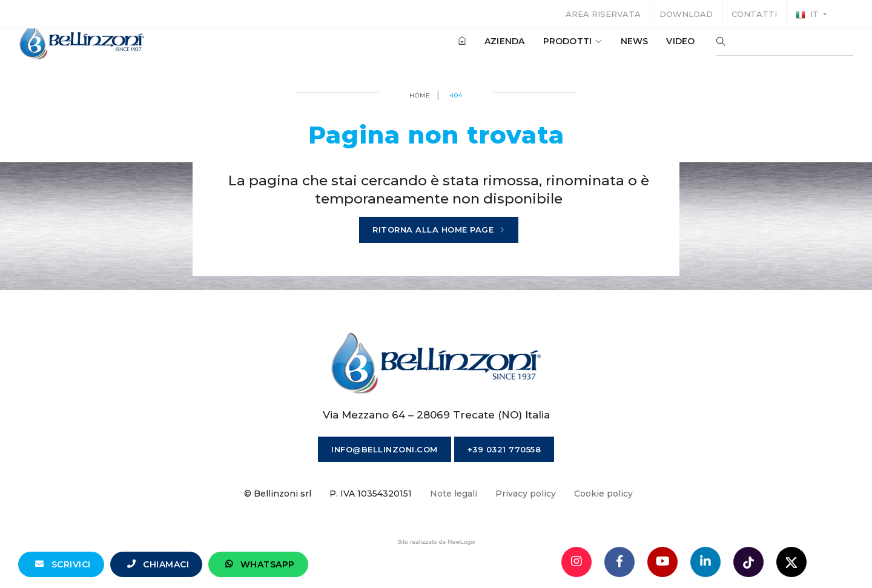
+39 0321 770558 (504, 449)
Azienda (481, 48)
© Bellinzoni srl (278, 494)
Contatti (754, 14)
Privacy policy (526, 494)
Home (420, 95)
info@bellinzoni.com (385, 449)
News (611, 48)
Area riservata (603, 14)
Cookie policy (603, 494)
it (808, 15)
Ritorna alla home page (439, 230)
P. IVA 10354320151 (371, 494)
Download (686, 14)
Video (657, 48)
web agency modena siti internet (436, 542)
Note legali (454, 494)
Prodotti (549, 48)
